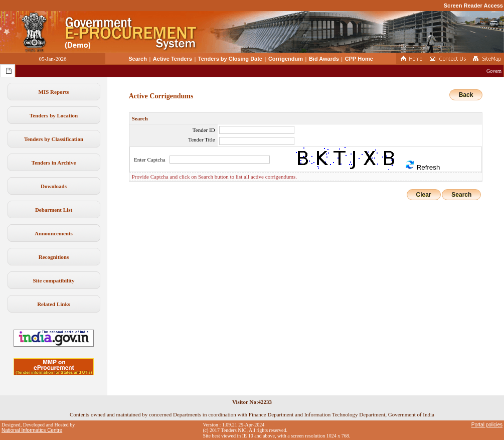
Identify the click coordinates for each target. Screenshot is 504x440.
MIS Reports (54, 92)
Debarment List (54, 210)
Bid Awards (324, 59)
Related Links (54, 304)
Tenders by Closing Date (230, 59)
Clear (424, 195)
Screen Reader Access (473, 6)
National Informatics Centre (32, 430)
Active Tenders (173, 59)
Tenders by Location (54, 115)
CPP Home (359, 59)
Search (138, 59)
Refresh (422, 165)
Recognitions (54, 257)
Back (466, 95)
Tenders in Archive (54, 163)
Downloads (54, 186)
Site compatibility (54, 280)
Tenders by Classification (54, 139)
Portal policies (487, 425)
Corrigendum (286, 59)
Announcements (54, 233)
